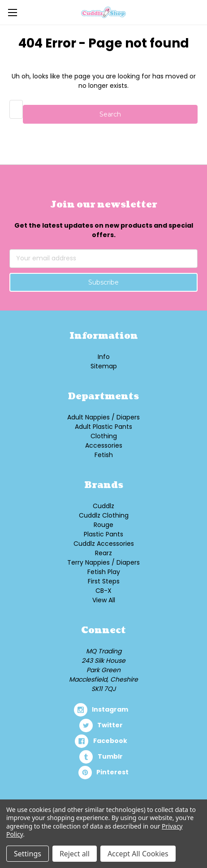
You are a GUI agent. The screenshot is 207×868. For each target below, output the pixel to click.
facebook (110, 741)
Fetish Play (104, 572)
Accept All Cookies (138, 854)
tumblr (110, 756)
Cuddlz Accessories (104, 544)
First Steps (104, 581)
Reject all (75, 854)
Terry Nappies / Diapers (103, 562)
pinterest (112, 772)
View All (104, 600)
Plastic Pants (103, 534)
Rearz (103, 553)
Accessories (104, 445)
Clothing (104, 436)
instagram (110, 709)
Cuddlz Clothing (104, 515)
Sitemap (104, 366)
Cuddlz (103, 506)
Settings (28, 854)
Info (104, 357)
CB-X (103, 591)
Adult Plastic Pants (103, 427)
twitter (110, 725)
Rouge (103, 525)
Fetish (104, 455)
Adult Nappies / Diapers (103, 417)
